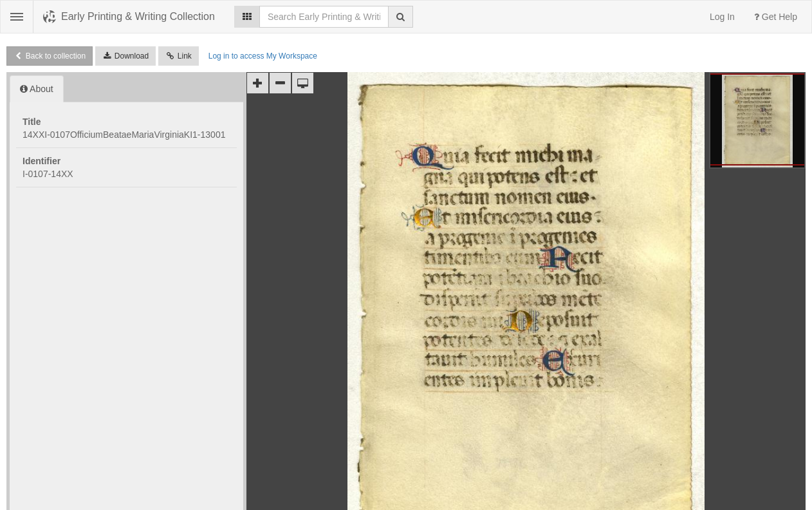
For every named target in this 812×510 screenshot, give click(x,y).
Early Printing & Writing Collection (138, 16)
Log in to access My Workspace (263, 56)
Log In (722, 17)
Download (125, 56)
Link (179, 56)
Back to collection (50, 56)
